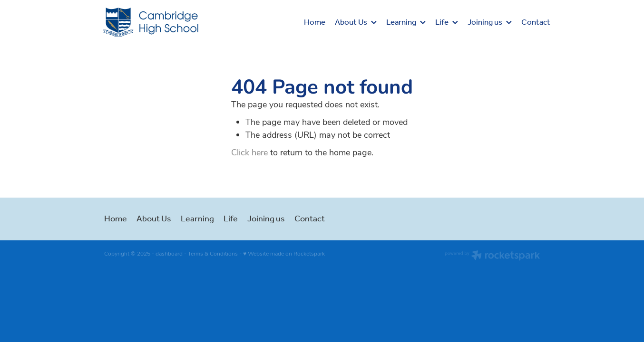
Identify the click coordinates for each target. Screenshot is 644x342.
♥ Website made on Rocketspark (284, 253)
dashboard (169, 253)
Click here (249, 152)
